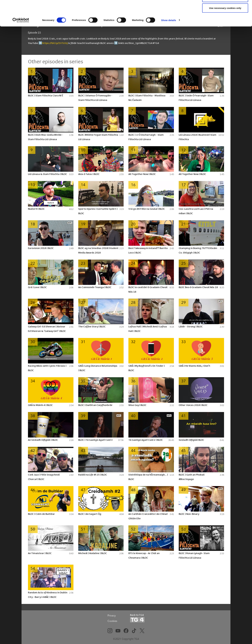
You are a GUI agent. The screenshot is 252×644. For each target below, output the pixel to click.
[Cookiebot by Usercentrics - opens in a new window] (21, 42)
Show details (169, 42)
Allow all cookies (225, 8)
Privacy (112, 615)
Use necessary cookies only (225, 29)
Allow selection (225, 19)
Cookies (112, 621)
